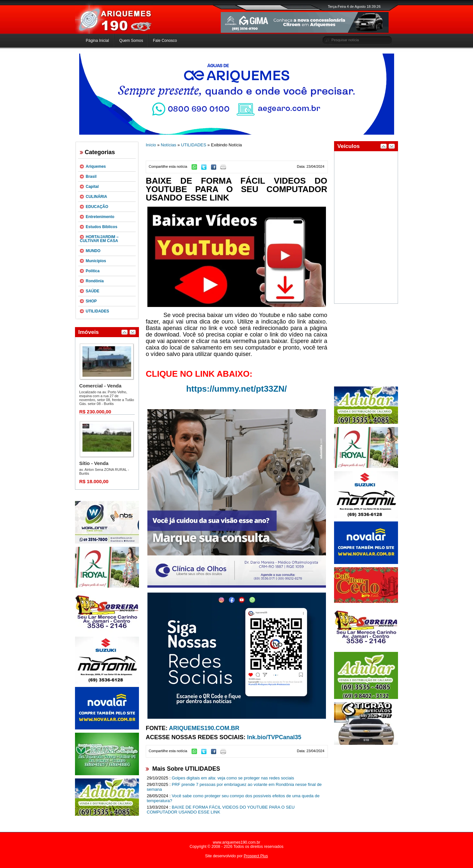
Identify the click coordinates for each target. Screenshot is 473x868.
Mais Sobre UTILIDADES (186, 769)
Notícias (168, 145)
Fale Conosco (165, 41)
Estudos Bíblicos (101, 227)
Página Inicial (97, 41)
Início (151, 145)
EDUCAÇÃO (97, 207)
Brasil (91, 177)
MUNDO (93, 251)
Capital (92, 187)
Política (93, 271)
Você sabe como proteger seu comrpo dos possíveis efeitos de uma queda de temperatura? (233, 798)
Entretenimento (100, 217)
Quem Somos (131, 41)
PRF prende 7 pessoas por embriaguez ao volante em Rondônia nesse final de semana (234, 787)
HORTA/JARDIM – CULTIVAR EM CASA (99, 239)
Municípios (96, 261)
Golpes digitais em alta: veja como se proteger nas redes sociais (233, 778)
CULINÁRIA (96, 197)
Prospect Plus (256, 856)
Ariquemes (96, 166)
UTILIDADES (97, 311)
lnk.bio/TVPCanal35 (274, 737)
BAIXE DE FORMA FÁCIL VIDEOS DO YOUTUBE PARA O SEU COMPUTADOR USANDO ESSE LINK (221, 810)
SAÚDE (93, 291)
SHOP (91, 301)
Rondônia (95, 281)
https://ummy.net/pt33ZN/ (236, 389)
